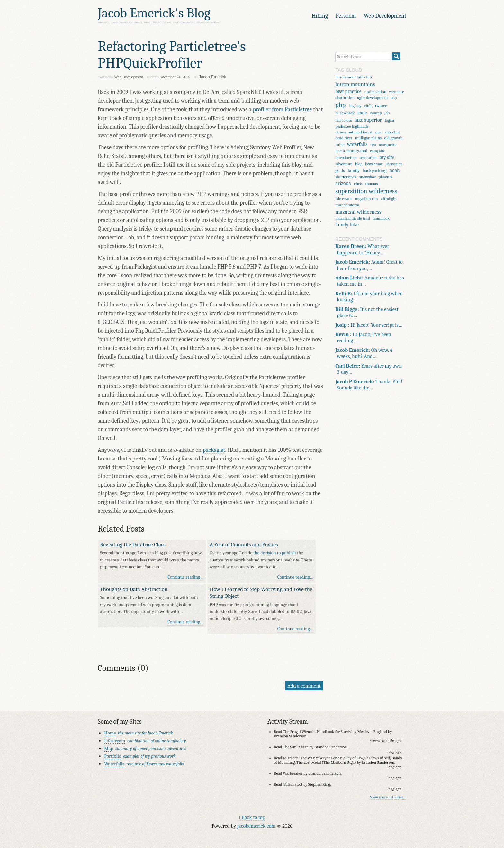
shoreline (393, 132)
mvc (379, 132)
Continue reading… (185, 577)
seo (373, 145)
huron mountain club (353, 77)
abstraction (345, 98)
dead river (344, 138)
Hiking (320, 16)
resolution (368, 157)
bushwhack (345, 113)
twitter (381, 106)
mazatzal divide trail (353, 218)
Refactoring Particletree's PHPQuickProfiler (172, 55)
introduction (346, 157)
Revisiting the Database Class (133, 544)
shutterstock (346, 177)
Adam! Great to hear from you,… (369, 265)
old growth (394, 138)
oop (394, 98)
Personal (346, 16)
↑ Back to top (252, 817)
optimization (375, 91)
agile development (373, 98)
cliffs (368, 106)
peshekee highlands (352, 126)
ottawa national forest (354, 132)
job (387, 113)
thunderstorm (347, 205)
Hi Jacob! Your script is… (369, 325)
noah (395, 170)
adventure (344, 164)
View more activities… (388, 797)
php (340, 105)
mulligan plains (368, 138)
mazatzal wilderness (358, 212)
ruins (340, 145)
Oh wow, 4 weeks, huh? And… (364, 353)
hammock (381, 218)
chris (358, 183)
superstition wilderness (366, 191)
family (354, 171)
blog (359, 164)
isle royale (344, 199)
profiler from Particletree (283, 109)
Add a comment (304, 686)
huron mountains (355, 84)
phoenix (386, 177)
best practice (348, 91)
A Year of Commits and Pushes (244, 544)
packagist (214, 450)
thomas (371, 183)
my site (387, 157)
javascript (394, 164)
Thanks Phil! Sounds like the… (369, 385)
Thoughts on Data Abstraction (134, 589)
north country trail (351, 151)
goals (340, 171)
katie (362, 113)
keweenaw (374, 164)
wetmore (396, 91)
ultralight (389, 199)
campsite (378, 151)
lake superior (368, 120)
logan (389, 120)
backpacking (374, 171)
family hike (347, 225)
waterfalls (357, 144)
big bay (355, 106)
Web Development (385, 16)
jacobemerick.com (256, 826)
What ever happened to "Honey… (362, 249)
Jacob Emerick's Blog (154, 13)
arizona (343, 183)
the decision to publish (275, 553)
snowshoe (368, 177)
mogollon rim (367, 199)
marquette (387, 145)
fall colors (343, 120)
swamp (376, 113)
